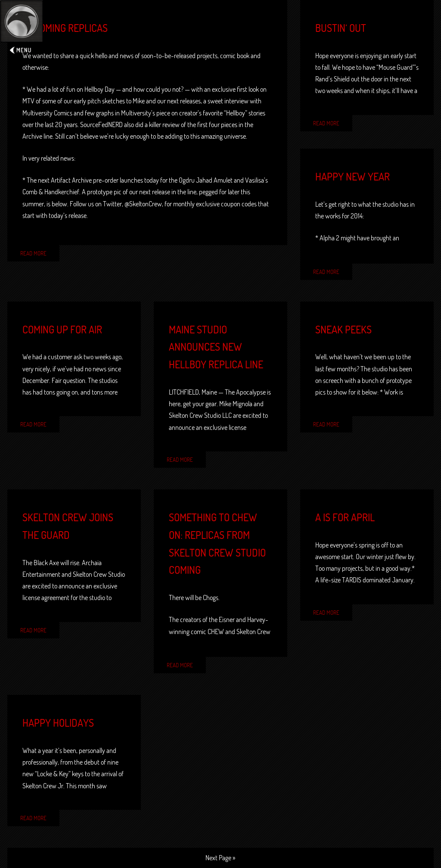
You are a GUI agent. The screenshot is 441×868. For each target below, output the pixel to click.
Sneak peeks (343, 330)
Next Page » (220, 858)
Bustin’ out (341, 28)
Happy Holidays (58, 723)
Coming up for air (62, 330)
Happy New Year (352, 177)
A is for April (345, 517)
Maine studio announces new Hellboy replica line (216, 347)
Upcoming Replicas (65, 28)
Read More (33, 253)
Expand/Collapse (22, 29)
